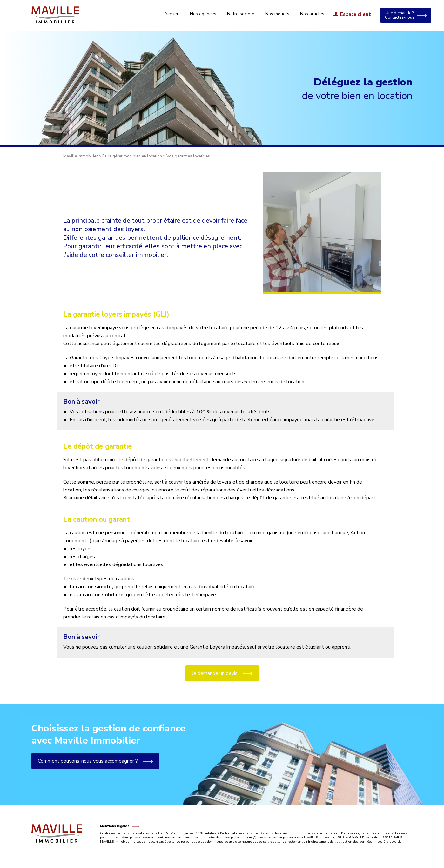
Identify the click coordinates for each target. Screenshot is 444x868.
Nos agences (203, 14)
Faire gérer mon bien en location (132, 156)
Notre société (241, 14)
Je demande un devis (215, 673)
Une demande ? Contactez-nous (400, 15)
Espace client (356, 14)
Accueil (172, 14)
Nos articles (312, 14)
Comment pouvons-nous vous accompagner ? (76, 761)
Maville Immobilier (81, 156)
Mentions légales (115, 826)
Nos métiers (277, 14)
